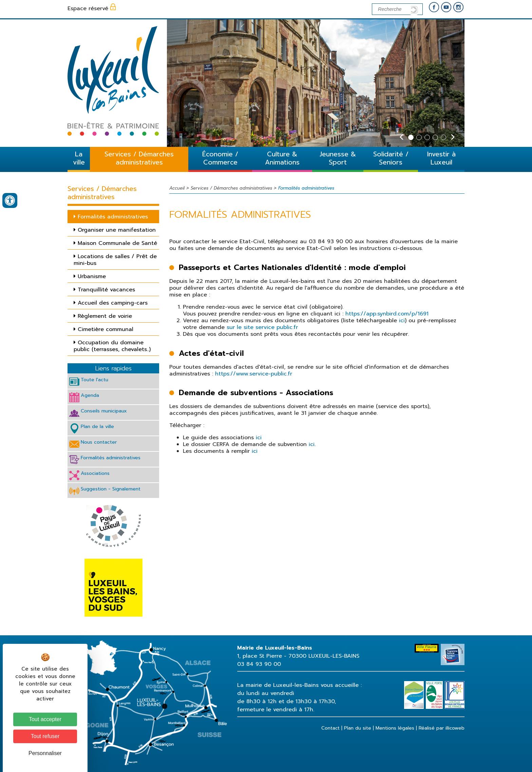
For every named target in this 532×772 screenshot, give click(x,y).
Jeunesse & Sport (338, 158)
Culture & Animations (282, 158)
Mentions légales (395, 728)
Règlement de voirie (105, 316)
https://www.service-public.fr (254, 374)
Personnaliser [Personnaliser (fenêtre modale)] (45, 753)
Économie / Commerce (220, 158)
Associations (95, 473)
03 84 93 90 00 (259, 664)
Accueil (177, 188)
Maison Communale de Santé (117, 243)
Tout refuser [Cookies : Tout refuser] (45, 736)
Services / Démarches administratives (139, 158)
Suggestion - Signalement (111, 489)
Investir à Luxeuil (441, 158)
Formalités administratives (113, 217)
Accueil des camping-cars (113, 303)
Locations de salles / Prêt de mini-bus (115, 260)
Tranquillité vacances (106, 290)
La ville (79, 158)
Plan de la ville (97, 426)
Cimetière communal (106, 329)
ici (402, 321)
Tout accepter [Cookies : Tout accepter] (45, 719)
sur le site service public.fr (261, 327)
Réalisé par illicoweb (442, 728)
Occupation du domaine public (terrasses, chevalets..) (112, 346)
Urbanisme (92, 276)
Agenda (90, 395)
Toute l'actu (94, 380)
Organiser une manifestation (117, 230)
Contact (330, 728)
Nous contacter (99, 442)
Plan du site (358, 728)
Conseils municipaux (104, 411)
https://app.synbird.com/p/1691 (387, 314)
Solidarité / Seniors (391, 158)
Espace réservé (88, 8)
